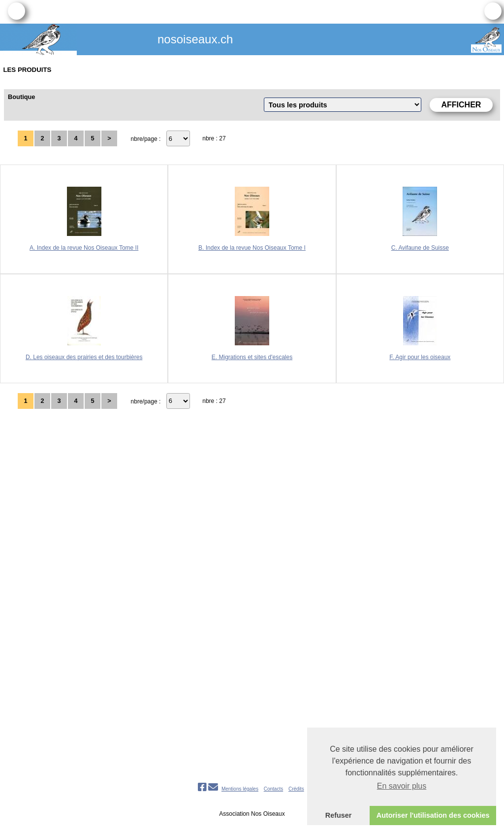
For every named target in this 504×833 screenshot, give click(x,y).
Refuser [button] (339, 815)
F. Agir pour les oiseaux (420, 357)
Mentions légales (240, 789)
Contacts (273, 789)
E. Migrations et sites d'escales (252, 357)
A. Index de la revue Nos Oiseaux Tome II (84, 248)
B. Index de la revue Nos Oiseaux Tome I (252, 248)
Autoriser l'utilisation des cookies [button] (433, 815)
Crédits (296, 789)
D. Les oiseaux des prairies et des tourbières (84, 357)
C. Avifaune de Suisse (420, 248)
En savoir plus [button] (402, 786)
